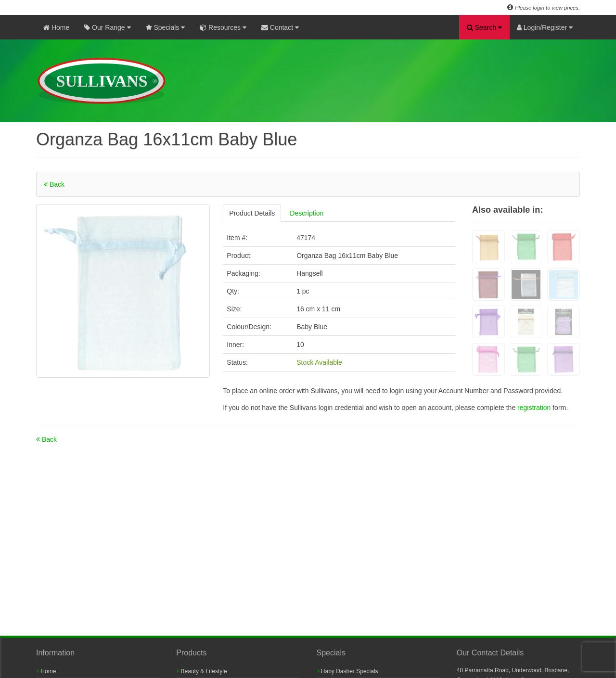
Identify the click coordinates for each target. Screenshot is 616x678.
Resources (223, 27)
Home (56, 27)
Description (307, 213)
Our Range (107, 27)
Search (484, 27)
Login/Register (545, 27)
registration (535, 408)
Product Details (252, 213)
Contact (280, 27)
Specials (166, 27)
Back (54, 184)
